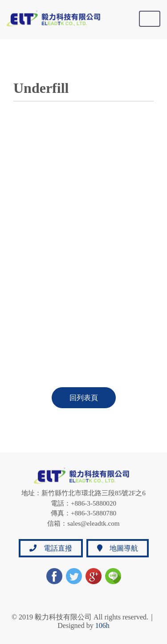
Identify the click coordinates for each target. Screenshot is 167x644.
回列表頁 (84, 398)
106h (102, 625)
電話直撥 (51, 548)
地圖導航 (118, 548)
